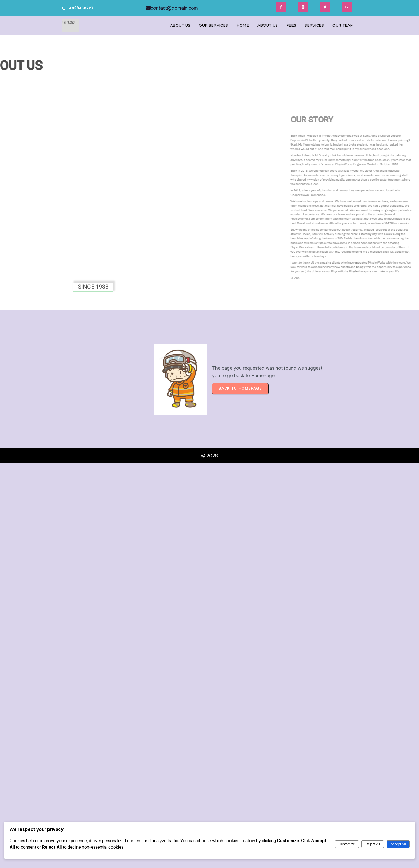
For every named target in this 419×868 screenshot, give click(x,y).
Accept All (398, 844)
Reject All (373, 844)
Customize (347, 844)
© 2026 (209, 456)
